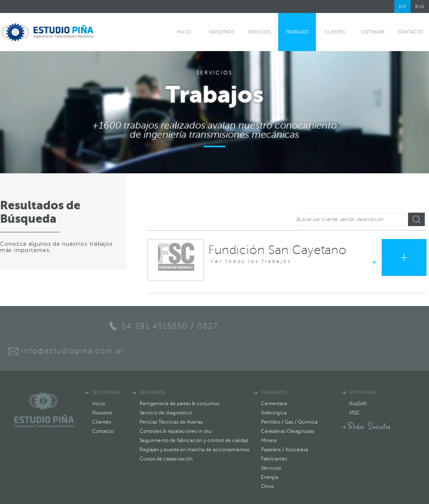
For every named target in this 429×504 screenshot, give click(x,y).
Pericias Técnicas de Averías (171, 396)
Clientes (335, 32)
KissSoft (358, 378)
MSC (355, 387)
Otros (267, 461)
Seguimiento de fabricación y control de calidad (194, 415)
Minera (269, 415)
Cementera (274, 378)
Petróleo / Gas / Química (289, 396)
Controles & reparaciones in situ (176, 406)
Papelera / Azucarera (284, 424)
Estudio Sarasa (405, 494)
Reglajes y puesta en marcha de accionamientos (194, 424)
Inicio (184, 32)
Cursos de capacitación (166, 433)
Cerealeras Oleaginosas (288, 406)
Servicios (260, 32)
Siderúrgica (274, 387)
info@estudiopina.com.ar (288, 326)
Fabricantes (274, 433)
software (373, 32)
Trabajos (297, 32)
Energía (270, 452)
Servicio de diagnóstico (166, 387)
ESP (402, 6)
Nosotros (222, 32)
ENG (420, 6)
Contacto (410, 32)
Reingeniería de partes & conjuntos (179, 378)
